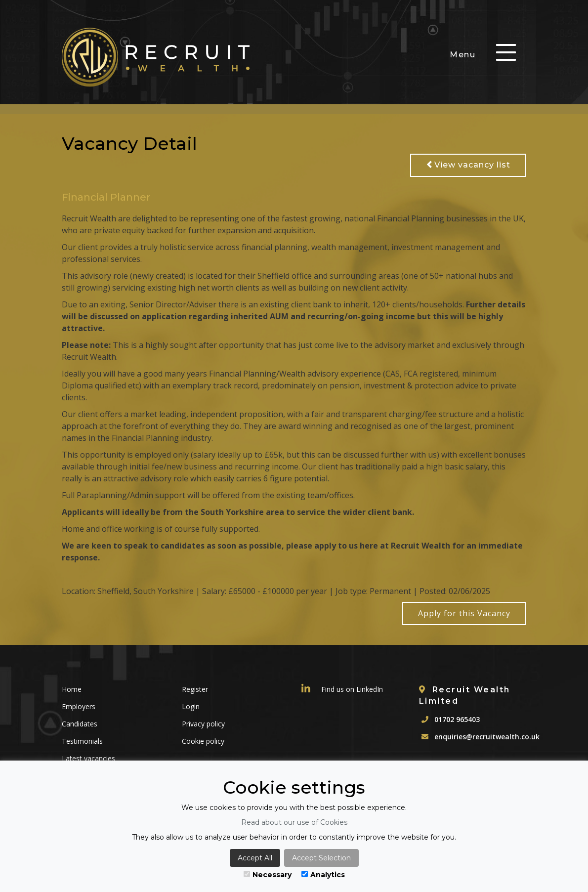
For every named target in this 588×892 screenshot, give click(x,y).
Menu (462, 55)
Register (195, 689)
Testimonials (82, 741)
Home (72, 689)
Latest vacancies (88, 758)
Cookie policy (203, 741)
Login (191, 706)
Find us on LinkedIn (342, 689)
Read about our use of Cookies (294, 822)
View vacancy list (468, 165)
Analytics (323, 875)
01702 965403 (457, 719)
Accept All (255, 858)
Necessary (268, 875)
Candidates (80, 724)
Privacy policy (203, 724)
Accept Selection (321, 858)
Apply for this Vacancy (464, 613)
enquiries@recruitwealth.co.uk (487, 737)
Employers (79, 706)
